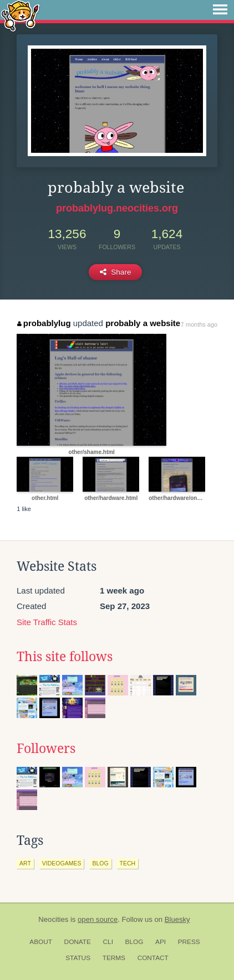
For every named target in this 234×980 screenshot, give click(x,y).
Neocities (53, 919)
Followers (46, 749)
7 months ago (199, 324)
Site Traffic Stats (47, 622)
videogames (62, 863)
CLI (108, 942)
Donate (78, 942)
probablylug (44, 323)
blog (100, 863)
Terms (114, 958)
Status (78, 958)
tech (128, 863)
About (41, 942)
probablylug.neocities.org (117, 208)
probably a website (143, 323)
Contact (153, 958)
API (161, 942)
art (25, 863)
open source (98, 919)
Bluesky (177, 919)
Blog (134, 942)
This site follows (65, 657)
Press (189, 942)
